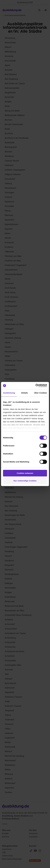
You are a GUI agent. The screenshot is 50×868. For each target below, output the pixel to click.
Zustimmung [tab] (9, 393)
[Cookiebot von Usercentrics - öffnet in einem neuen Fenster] (36, 386)
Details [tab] (25, 393)
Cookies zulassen (25, 473)
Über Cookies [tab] (41, 393)
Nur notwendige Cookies (25, 481)
